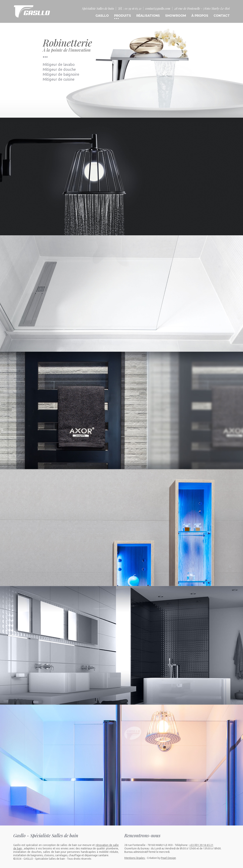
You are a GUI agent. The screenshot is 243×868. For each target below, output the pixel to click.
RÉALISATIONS (148, 15)
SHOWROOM (176, 15)
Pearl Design (168, 858)
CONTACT (222, 15)
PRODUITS (123, 15)
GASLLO (102, 15)
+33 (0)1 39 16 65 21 (201, 845)
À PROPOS (200, 15)
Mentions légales (135, 858)
